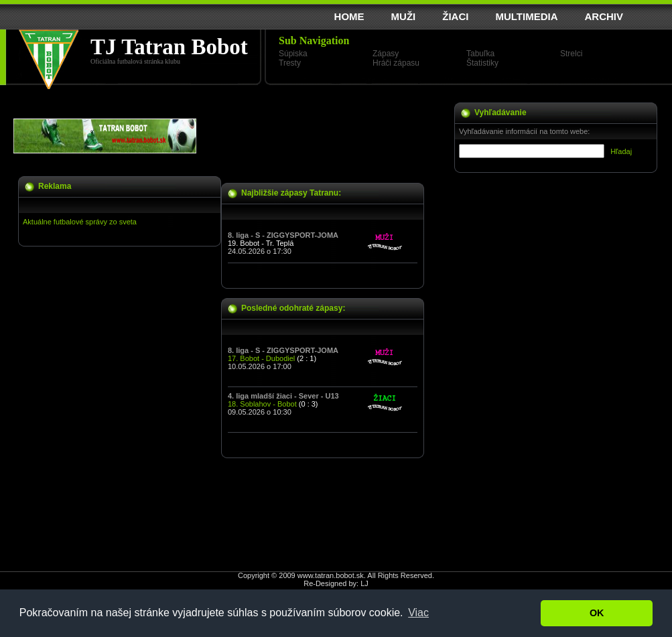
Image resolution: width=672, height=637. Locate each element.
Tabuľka (480, 54)
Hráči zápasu (396, 63)
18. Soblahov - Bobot (262, 404)
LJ (364, 583)
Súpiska (293, 54)
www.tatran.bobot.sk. (332, 575)
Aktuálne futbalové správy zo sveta (80, 222)
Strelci (571, 54)
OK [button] (597, 613)
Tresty (290, 63)
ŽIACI (455, 16)
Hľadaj (621, 151)
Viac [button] (418, 613)
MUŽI (404, 16)
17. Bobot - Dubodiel (261, 358)
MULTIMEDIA (526, 16)
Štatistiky (482, 63)
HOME (349, 16)
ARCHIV (604, 16)
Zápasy (386, 54)
